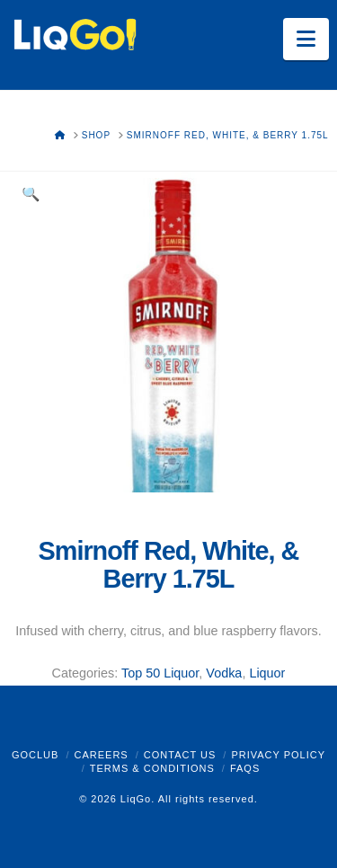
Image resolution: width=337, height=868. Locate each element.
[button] (306, 39)
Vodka (224, 673)
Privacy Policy (278, 755)
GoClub (35, 755)
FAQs (245, 768)
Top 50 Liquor (160, 673)
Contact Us (180, 755)
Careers (101, 755)
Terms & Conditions (152, 768)
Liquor (267, 673)
